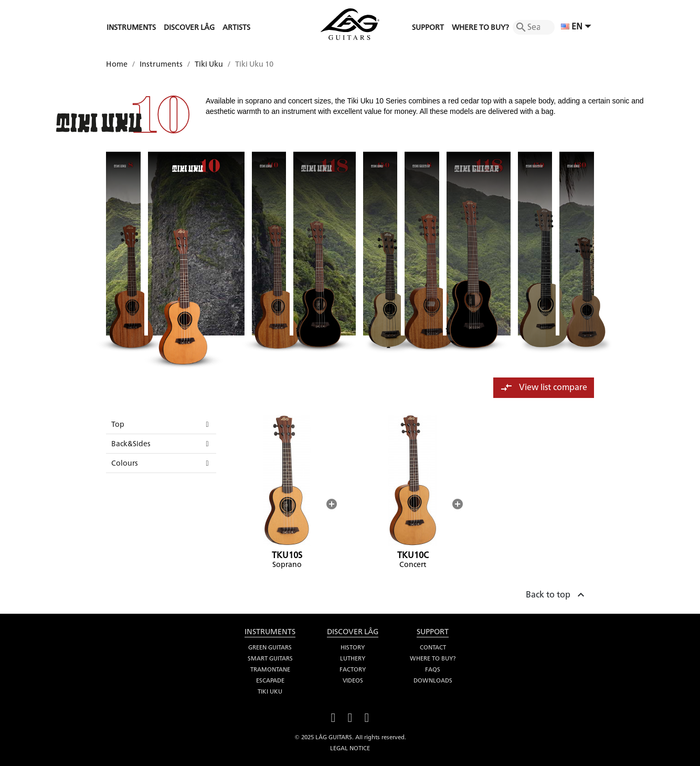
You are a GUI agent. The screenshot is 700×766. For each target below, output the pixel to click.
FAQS (433, 669)
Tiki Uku (270, 691)
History (353, 647)
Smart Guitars (270, 658)
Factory (353, 669)
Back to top (556, 593)
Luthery (353, 658)
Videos (353, 680)
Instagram (367, 716)
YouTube (350, 716)
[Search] (534, 27)
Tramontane (270, 669)
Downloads (433, 680)
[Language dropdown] (577, 27)
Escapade (270, 680)
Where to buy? (433, 658)
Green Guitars (270, 647)
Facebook (333, 716)
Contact (433, 647)
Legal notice (350, 748)
